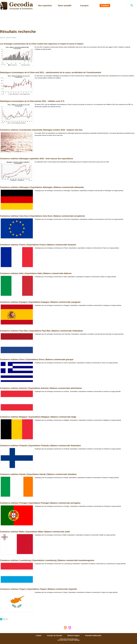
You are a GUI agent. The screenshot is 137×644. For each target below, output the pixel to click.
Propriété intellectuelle (93, 636)
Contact (105, 5)
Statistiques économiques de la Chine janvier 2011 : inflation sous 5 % (32, 101)
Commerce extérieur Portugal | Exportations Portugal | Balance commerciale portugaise (40, 503)
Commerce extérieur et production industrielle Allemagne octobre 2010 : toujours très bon (41, 130)
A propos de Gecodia (55, 636)
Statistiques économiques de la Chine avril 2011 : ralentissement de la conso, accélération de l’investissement (51, 72)
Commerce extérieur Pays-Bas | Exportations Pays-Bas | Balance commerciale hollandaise (41, 331)
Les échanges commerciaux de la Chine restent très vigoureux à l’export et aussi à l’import (42, 44)
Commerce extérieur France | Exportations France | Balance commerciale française (38, 245)
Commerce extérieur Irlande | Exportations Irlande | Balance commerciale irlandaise (38, 474)
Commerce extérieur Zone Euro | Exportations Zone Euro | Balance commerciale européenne (42, 216)
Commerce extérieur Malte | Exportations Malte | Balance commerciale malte (35, 532)
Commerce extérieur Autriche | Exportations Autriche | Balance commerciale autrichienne (41, 388)
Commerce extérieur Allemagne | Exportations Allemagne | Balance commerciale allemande (42, 187)
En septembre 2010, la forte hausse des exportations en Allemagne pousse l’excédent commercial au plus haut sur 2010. (72, 162)
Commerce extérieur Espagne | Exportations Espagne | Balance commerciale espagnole (40, 302)
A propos (84, 6)
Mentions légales (74, 636)
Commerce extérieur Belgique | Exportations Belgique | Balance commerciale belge (38, 417)
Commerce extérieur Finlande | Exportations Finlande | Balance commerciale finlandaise (40, 446)
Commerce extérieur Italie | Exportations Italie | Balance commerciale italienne (36, 273)
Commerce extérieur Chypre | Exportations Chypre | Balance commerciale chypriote (38, 589)
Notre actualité (65, 6)
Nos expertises (45, 6)
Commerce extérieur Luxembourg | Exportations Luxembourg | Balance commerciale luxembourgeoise (47, 560)
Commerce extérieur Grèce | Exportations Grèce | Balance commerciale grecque (37, 359)
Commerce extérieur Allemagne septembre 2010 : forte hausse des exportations (37, 159)
